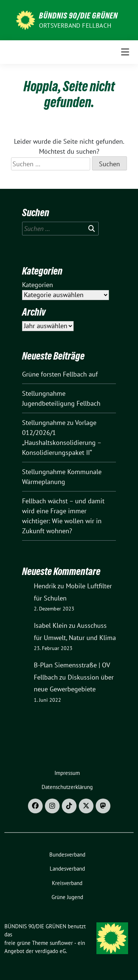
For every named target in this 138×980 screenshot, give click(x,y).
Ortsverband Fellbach (75, 25)
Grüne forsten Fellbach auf (60, 374)
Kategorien (38, 285)
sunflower (61, 943)
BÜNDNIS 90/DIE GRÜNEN (78, 16)
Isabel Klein (51, 625)
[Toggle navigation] (125, 52)
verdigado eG (50, 951)
